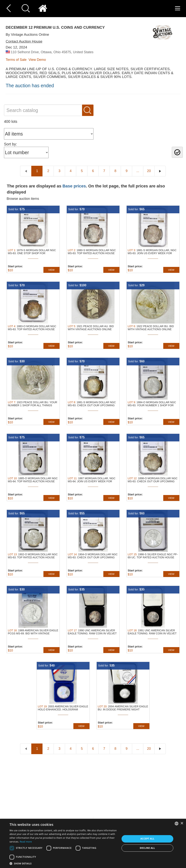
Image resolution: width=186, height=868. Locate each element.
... (138, 171)
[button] (63, 863)
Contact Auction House (24, 41)
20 (149, 171)
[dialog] (93, 843)
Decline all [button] (147, 848)
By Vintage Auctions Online (27, 35)
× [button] (182, 823)
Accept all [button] (147, 839)
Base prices (74, 186)
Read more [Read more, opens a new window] (26, 842)
